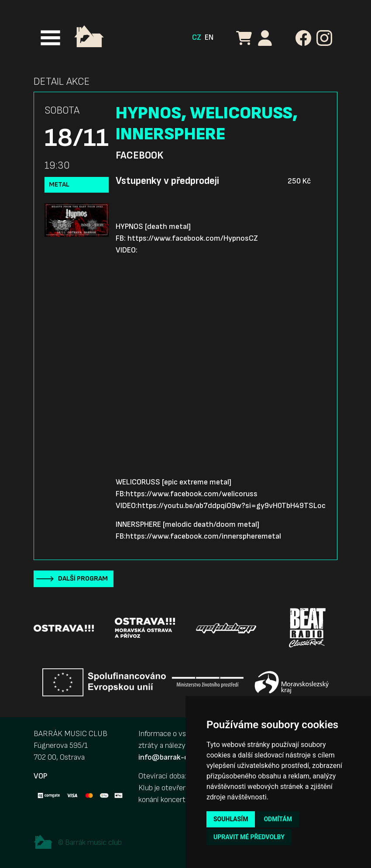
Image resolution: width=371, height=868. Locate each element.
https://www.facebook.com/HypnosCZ (193, 238)
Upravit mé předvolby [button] (249, 837)
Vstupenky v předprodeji (167, 181)
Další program (83, 579)
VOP (40, 776)
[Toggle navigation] (50, 38)
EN (209, 37)
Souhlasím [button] (231, 819)
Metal (59, 185)
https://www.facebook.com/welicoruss (192, 494)
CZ (197, 37)
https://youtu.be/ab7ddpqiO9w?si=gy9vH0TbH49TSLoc (232, 506)
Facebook (139, 156)
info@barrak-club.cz (173, 757)
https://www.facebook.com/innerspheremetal (203, 536)
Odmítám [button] (278, 819)
